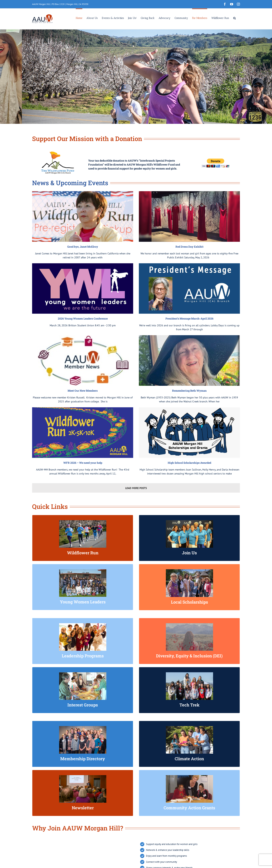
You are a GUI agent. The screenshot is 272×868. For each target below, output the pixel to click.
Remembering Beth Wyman (189, 391)
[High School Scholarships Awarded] (189, 433)
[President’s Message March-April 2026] (189, 289)
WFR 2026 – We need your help (83, 463)
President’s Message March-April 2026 (189, 318)
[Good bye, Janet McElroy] (83, 216)
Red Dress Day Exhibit (189, 247)
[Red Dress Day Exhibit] (189, 216)
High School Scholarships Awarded (189, 463)
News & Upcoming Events (70, 183)
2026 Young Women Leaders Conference (83, 318)
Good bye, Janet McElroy (83, 247)
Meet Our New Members (83, 391)
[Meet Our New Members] (83, 360)
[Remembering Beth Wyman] (189, 360)
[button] (235, 18)
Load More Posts (136, 488)
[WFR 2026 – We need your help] (83, 433)
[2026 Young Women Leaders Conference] (83, 289)
